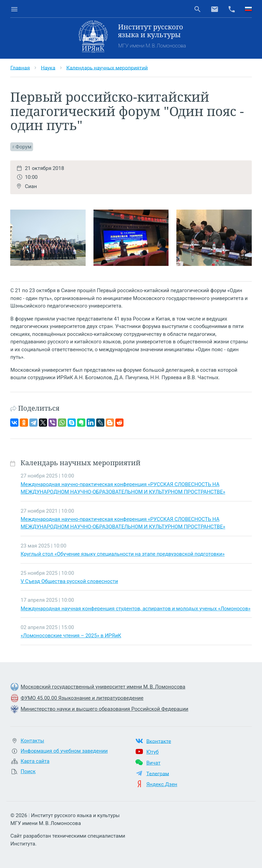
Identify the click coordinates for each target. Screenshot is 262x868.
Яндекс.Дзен (162, 784)
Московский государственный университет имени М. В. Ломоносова (103, 687)
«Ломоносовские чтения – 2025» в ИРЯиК (71, 636)
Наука (48, 68)
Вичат (153, 763)
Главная (20, 68)
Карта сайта (35, 761)
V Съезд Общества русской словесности (69, 581)
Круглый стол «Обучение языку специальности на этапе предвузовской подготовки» (122, 554)
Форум (23, 147)
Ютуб (152, 752)
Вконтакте (159, 741)
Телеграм (158, 773)
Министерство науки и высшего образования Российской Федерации (104, 709)
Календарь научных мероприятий (107, 68)
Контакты (32, 741)
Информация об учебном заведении (64, 751)
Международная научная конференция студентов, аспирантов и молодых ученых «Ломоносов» (135, 609)
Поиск (28, 771)
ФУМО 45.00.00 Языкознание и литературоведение (82, 698)
